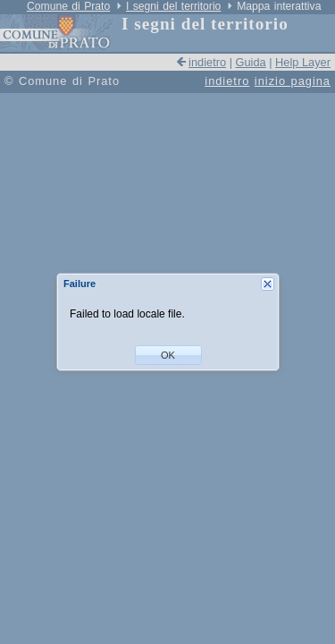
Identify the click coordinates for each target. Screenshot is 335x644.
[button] (168, 355)
